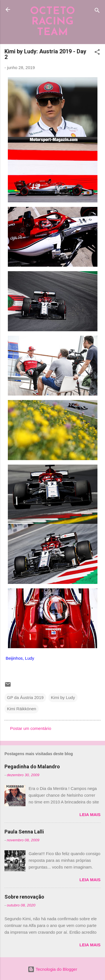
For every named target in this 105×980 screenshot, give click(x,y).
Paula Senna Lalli (24, 832)
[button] (97, 53)
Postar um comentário (31, 728)
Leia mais (90, 815)
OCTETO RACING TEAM (53, 22)
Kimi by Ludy (63, 697)
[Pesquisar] (97, 11)
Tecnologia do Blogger (52, 969)
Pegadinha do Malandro (32, 767)
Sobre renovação (24, 897)
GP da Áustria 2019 (25, 697)
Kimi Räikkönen (22, 709)
